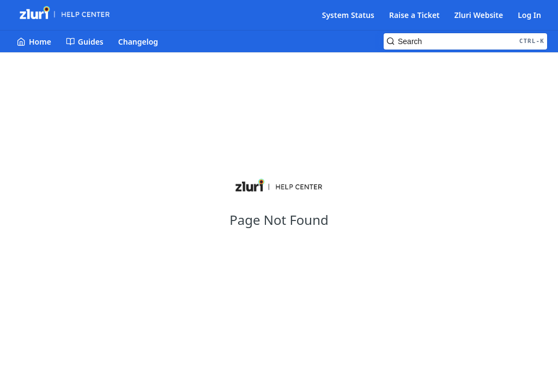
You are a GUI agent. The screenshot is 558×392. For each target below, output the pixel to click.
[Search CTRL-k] (465, 41)
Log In (529, 15)
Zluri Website (479, 15)
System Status (348, 15)
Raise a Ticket (414, 15)
